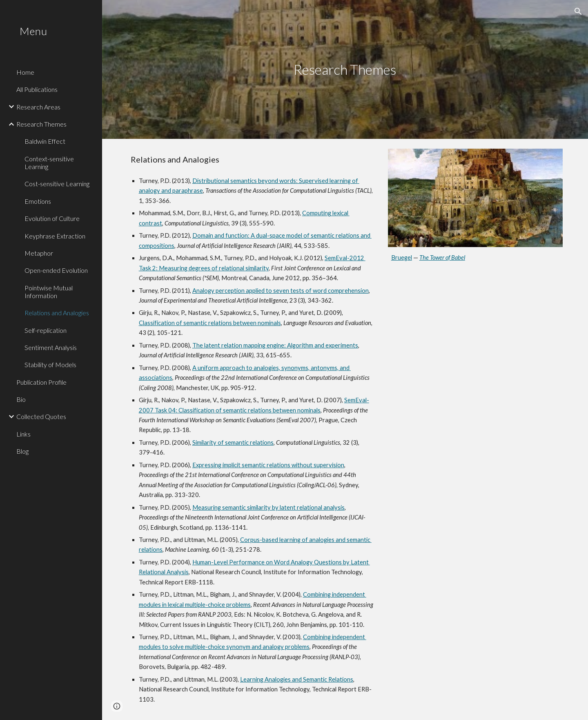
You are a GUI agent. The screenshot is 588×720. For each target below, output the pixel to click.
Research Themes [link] (41, 124)
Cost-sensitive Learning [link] (57, 184)
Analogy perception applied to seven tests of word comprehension (281, 291)
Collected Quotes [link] (41, 416)
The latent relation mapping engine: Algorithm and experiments (275, 345)
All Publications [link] (37, 89)
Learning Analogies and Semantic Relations (297, 679)
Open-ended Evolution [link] (56, 270)
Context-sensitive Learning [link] (49, 163)
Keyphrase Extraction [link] (55, 236)
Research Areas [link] (38, 107)
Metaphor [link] (39, 253)
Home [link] (25, 72)
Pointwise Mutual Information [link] (49, 292)
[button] (578, 11)
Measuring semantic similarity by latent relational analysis (268, 507)
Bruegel (402, 257)
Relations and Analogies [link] (57, 313)
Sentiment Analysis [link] (51, 347)
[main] (345, 70)
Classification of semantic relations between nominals (210, 323)
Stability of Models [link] (50, 364)
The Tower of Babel (442, 257)
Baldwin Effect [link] (45, 141)
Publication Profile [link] (41, 382)
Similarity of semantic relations (233, 442)
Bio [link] (21, 399)
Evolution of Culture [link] (52, 218)
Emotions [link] (38, 201)
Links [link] (23, 434)
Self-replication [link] (46, 330)
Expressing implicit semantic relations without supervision (268, 465)
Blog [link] (22, 451)
